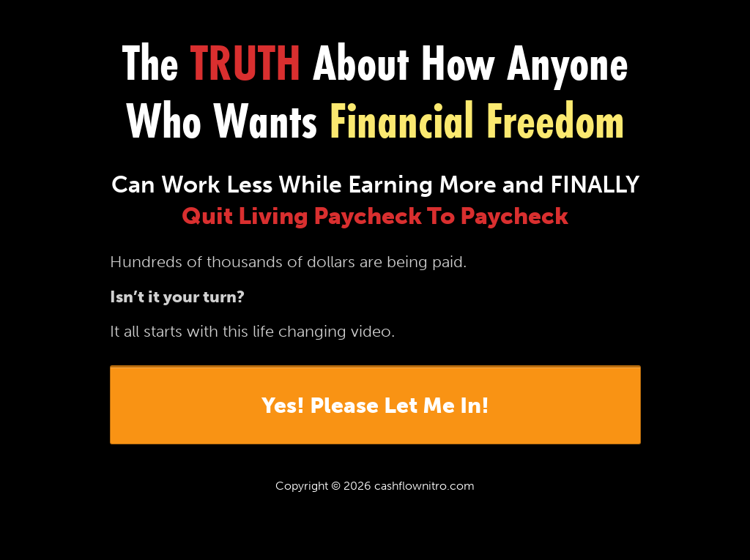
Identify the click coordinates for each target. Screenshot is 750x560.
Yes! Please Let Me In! (375, 406)
